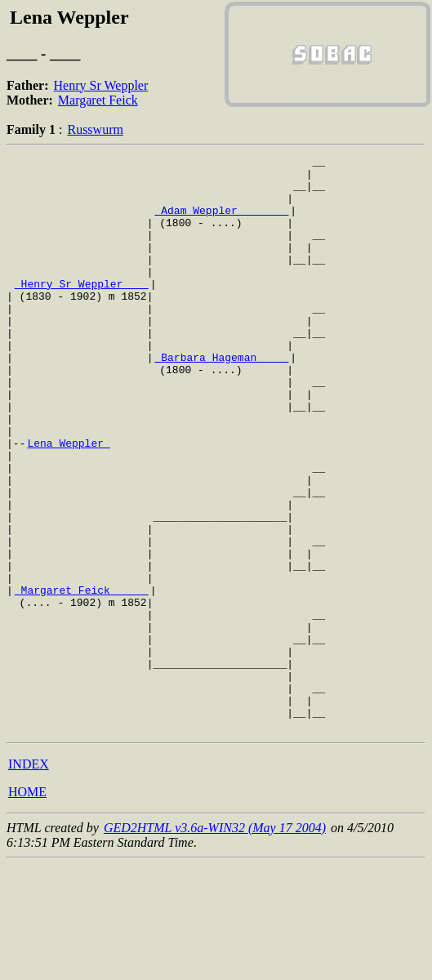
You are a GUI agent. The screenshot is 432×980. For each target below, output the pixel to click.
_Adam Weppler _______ (221, 222)
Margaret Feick (98, 100)
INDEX (29, 879)
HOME (27, 907)
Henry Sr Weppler (101, 85)
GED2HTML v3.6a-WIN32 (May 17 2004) (215, 943)
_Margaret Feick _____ (82, 678)
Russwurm (95, 129)
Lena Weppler (68, 501)
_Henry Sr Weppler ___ (82, 310)
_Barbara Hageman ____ (221, 399)
